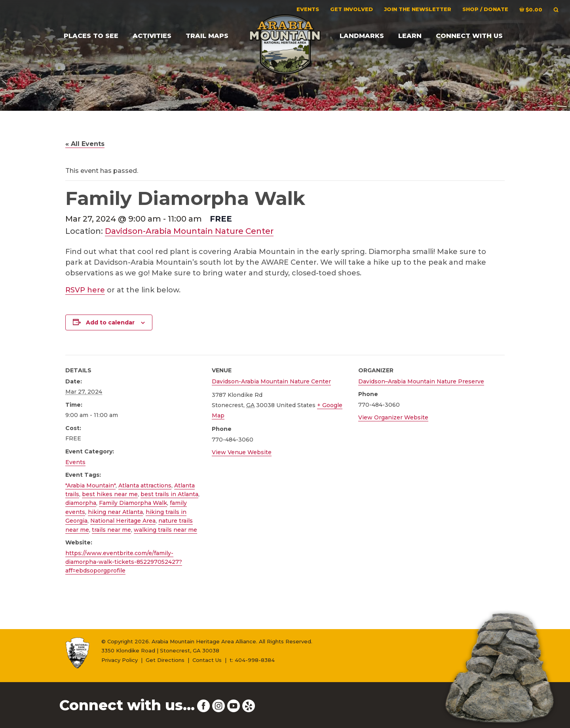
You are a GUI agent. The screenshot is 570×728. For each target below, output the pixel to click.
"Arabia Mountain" (90, 485)
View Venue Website (242, 452)
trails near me (111, 530)
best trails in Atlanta (169, 494)
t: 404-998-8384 (252, 660)
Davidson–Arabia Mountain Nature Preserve (421, 381)
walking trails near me (165, 530)
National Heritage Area (123, 521)
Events (75, 462)
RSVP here (85, 290)
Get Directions (165, 660)
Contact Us (207, 660)
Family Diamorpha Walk (133, 503)
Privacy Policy (120, 660)
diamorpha (81, 503)
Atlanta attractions (145, 485)
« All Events (85, 144)
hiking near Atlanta (115, 512)
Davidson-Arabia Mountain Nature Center (189, 231)
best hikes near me (110, 494)
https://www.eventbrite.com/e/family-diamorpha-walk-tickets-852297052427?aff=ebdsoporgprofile (124, 562)
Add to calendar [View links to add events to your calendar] (110, 322)
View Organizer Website (393, 417)
